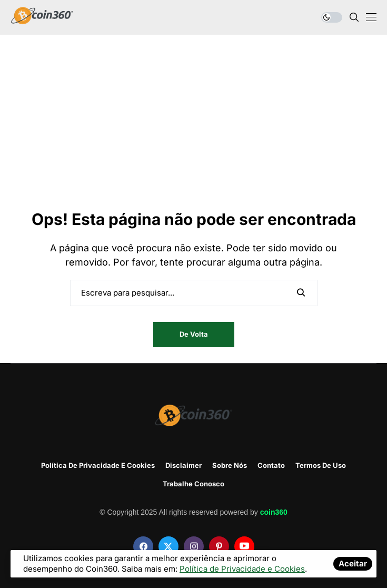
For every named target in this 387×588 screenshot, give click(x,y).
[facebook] (143, 546)
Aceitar (353, 563)
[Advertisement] (193, 130)
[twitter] (168, 546)
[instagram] (194, 546)
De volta (194, 334)
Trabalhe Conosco (193, 484)
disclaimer (183, 465)
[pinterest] (219, 546)
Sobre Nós (230, 465)
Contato (271, 465)
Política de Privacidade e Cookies (98, 465)
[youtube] (244, 546)
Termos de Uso (321, 465)
